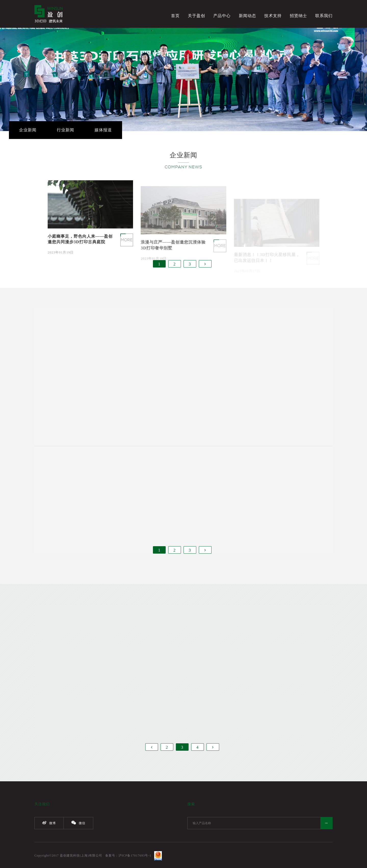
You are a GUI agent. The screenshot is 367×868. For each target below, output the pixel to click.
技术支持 (273, 16)
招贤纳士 (298, 16)
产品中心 (222, 16)
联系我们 (324, 16)
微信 (78, 823)
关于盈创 (196, 16)
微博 (49, 823)
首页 (175, 16)
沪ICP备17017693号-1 (135, 856)
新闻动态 (247, 16)
